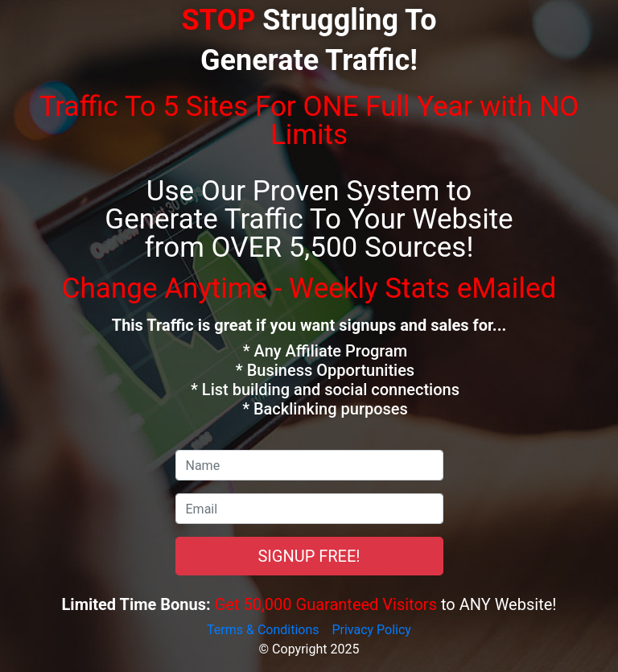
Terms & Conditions (263, 630)
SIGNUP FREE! (309, 556)
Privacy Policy (371, 630)
